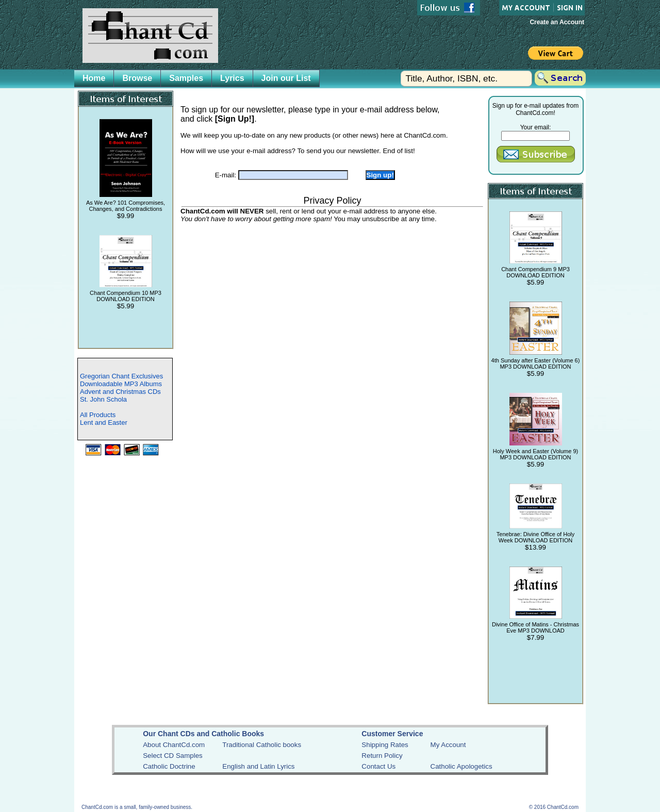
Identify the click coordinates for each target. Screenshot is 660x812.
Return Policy (382, 756)
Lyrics (232, 78)
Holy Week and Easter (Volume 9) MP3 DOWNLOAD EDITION (535, 454)
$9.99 (126, 216)
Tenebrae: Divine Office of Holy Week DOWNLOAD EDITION (535, 537)
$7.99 (535, 637)
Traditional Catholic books (262, 745)
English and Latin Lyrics (258, 766)
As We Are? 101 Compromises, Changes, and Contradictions (126, 206)
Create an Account (557, 22)
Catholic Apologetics (461, 766)
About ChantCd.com (174, 745)
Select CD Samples (173, 756)
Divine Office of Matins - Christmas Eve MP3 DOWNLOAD (535, 627)
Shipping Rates (385, 745)
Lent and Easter (104, 422)
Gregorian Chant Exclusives (121, 376)
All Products (98, 415)
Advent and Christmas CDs (120, 392)
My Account (448, 745)
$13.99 (535, 547)
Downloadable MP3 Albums (121, 384)
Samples (186, 78)
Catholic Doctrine (169, 766)
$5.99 (126, 306)
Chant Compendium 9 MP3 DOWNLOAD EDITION (535, 272)
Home (94, 78)
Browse (137, 78)
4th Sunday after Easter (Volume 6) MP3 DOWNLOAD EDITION (536, 363)
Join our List (286, 78)
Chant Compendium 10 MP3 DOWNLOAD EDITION (126, 296)
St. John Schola (103, 399)
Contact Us (378, 766)
